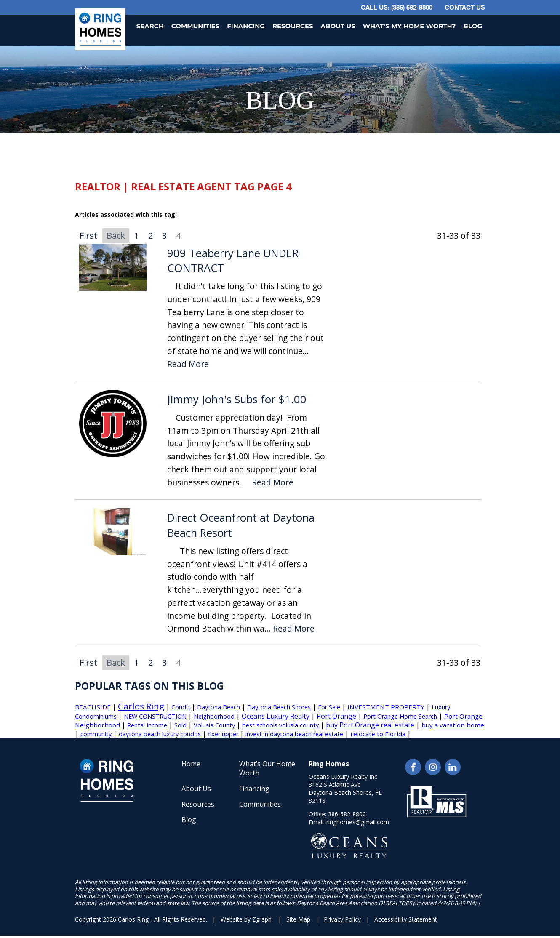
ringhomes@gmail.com (358, 822)
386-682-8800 (347, 814)
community (96, 734)
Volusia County (214, 725)
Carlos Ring (141, 706)
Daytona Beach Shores (279, 707)
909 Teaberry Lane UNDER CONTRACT (233, 261)
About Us (338, 26)
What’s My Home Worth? (409, 26)
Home (191, 764)
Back (116, 236)
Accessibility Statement (406, 919)
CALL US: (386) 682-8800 (397, 7)
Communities (195, 26)
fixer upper (223, 734)
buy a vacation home (453, 725)
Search (150, 26)
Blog (473, 26)
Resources (293, 26)
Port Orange (336, 716)
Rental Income (147, 725)
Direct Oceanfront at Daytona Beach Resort (241, 525)
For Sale (329, 707)
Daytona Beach (219, 707)
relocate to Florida (378, 734)
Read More (188, 364)
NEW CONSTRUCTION (155, 716)
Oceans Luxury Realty (276, 716)
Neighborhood (214, 716)
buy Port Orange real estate (370, 725)
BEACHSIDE (93, 707)
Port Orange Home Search (400, 716)
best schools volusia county (280, 725)
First (88, 236)
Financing (246, 26)
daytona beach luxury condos (160, 734)
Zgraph (262, 919)
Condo (181, 707)
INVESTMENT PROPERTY (386, 707)
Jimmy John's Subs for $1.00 (237, 399)
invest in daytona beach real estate (294, 734)
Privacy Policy (342, 919)
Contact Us (465, 7)
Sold (180, 725)
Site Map (298, 919)
